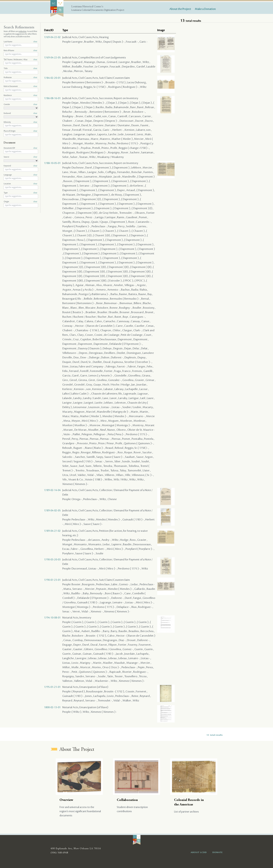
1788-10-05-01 (52, 163)
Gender (20, 105)
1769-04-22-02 (52, 37)
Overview (66, 800)
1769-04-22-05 (52, 58)
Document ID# (20, 148)
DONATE (218, 852)
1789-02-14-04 (52, 490)
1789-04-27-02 (52, 531)
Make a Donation (205, 9)
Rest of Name (20, 51)
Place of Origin (20, 131)
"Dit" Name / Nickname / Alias (20, 60)
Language (20, 175)
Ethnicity (20, 122)
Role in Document (20, 86)
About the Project (180, 9)
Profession (20, 78)
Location (20, 184)
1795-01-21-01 (52, 687)
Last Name (20, 42)
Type (20, 193)
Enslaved (20, 113)
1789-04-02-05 (52, 511)
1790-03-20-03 (52, 560)
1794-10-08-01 (52, 618)
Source (20, 157)
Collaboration (127, 800)
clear (35, 42)
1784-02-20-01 (52, 78)
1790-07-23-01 (52, 580)
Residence (20, 95)
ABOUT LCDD (199, 852)
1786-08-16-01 (52, 98)
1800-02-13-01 (52, 707)
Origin (20, 202)
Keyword (20, 166)
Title (20, 69)
